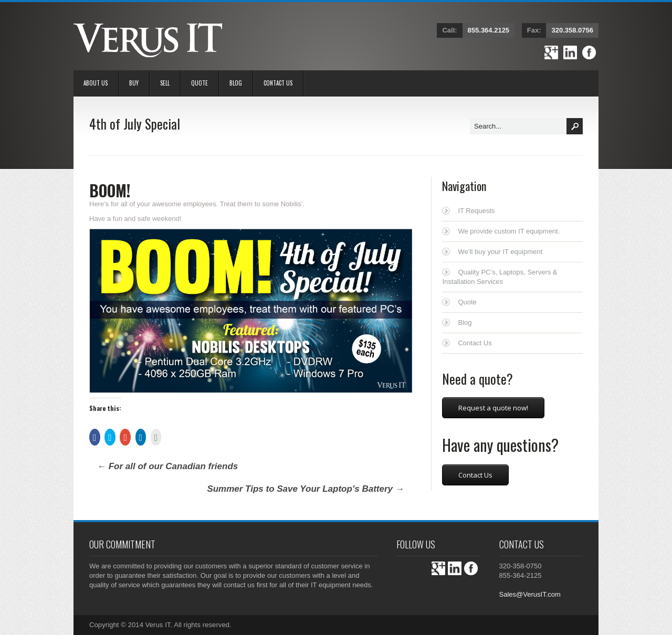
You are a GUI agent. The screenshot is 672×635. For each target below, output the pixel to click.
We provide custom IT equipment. (509, 231)
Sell (165, 83)
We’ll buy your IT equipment (500, 252)
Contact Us (278, 83)
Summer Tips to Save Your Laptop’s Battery (305, 489)
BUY (134, 83)
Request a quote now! (493, 408)
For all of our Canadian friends (167, 466)
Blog (236, 83)
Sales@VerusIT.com (530, 594)
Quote (199, 83)
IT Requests (476, 211)
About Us (96, 83)
